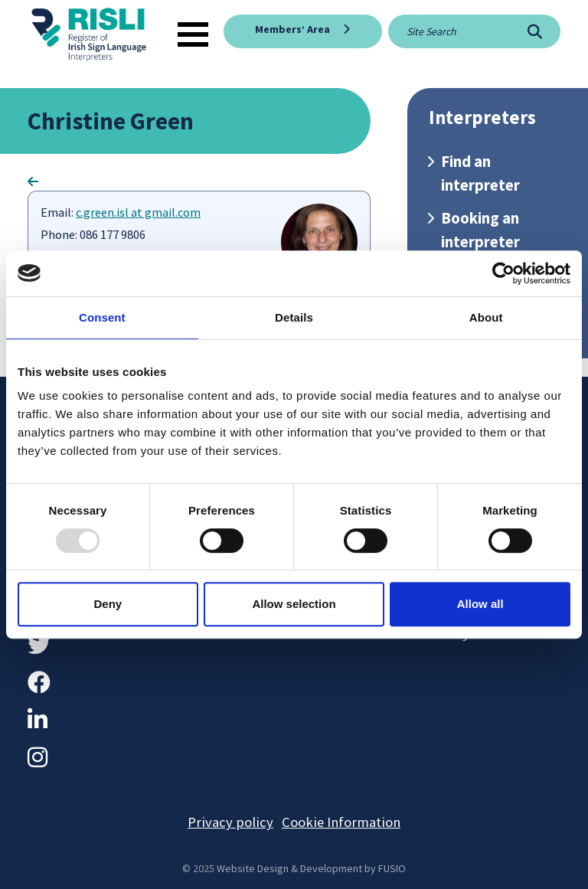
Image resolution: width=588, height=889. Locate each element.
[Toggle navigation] (193, 34)
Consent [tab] (102, 317)
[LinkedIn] (38, 720)
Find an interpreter (480, 173)
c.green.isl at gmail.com (138, 212)
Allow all (480, 604)
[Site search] (449, 31)
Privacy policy (230, 822)
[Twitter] (39, 645)
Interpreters (482, 118)
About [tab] (486, 317)
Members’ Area (292, 29)
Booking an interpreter (480, 230)
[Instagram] (38, 757)
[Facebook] (39, 682)
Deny (108, 604)
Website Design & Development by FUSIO (311, 868)
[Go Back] (33, 181)
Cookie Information (341, 822)
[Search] (535, 31)
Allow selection (294, 604)
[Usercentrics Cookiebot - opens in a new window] (503, 273)
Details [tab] (294, 317)
